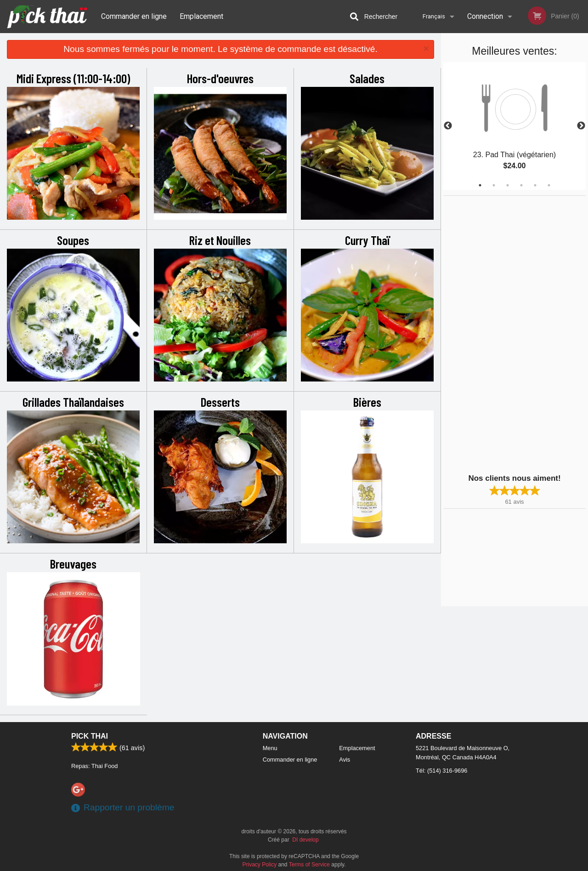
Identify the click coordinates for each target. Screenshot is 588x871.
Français (434, 16)
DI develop (305, 840)
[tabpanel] (514, 126)
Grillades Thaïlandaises (73, 402)
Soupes (73, 240)
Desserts (220, 402)
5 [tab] (535, 185)
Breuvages (73, 564)
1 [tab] (480, 185)
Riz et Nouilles (220, 240)
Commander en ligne (134, 16)
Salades (367, 78)
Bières (367, 402)
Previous (448, 126)
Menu (270, 748)
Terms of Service (309, 865)
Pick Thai (90, 736)
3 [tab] (508, 185)
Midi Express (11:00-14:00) (73, 78)
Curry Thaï (367, 240)
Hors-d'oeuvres (220, 78)
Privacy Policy (260, 865)
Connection (485, 16)
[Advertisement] (501, 334)
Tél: (441, 771)
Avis (345, 760)
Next (581, 126)
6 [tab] (549, 185)
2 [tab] (494, 185)
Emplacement (201, 16)
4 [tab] (521, 185)
